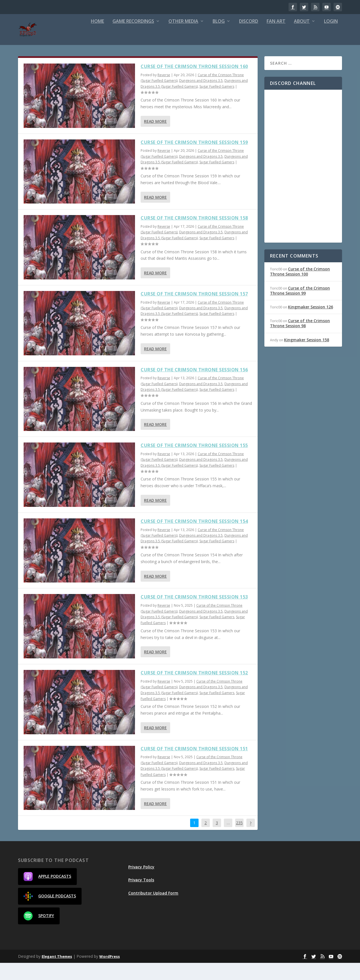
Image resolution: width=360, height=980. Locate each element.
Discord (249, 39)
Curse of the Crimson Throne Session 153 (194, 614)
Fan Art (276, 39)
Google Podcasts (50, 913)
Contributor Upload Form (153, 910)
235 (239, 840)
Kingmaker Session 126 (310, 324)
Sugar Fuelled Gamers (217, 104)
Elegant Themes (57, 974)
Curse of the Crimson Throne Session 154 (194, 538)
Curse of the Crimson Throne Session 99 (300, 308)
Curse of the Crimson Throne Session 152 (194, 690)
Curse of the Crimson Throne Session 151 (194, 766)
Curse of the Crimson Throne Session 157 (194, 311)
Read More (155, 138)
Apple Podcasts (47, 894)
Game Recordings (133, 39)
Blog (219, 39)
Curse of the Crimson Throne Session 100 (300, 289)
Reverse (164, 92)
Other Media (183, 39)
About (302, 39)
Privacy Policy (141, 884)
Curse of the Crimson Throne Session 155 (194, 462)
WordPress (110, 974)
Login (331, 39)
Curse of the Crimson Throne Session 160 (194, 83)
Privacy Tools (141, 897)
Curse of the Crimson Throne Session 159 (194, 159)
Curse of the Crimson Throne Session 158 (194, 235)
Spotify (39, 933)
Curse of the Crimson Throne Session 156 (194, 387)
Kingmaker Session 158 (307, 357)
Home (97, 39)
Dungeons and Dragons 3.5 (201, 98)
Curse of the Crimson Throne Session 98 (300, 340)
